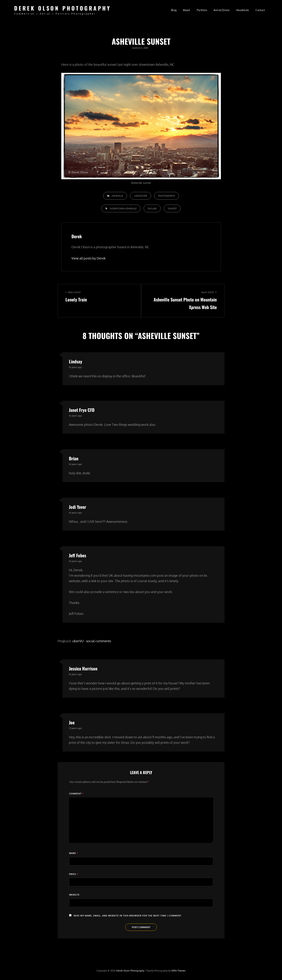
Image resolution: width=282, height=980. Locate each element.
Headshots (243, 10)
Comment (76, 794)
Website (74, 895)
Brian (74, 458)
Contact (260, 10)
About (187, 10)
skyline (152, 208)
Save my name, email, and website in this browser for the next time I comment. (128, 916)
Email (74, 874)
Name (74, 853)
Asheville (117, 196)
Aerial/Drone (222, 10)
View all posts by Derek (88, 258)
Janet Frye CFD (82, 410)
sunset (172, 208)
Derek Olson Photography (63, 8)
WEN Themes (178, 971)
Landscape (141, 196)
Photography (167, 196)
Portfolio (202, 10)
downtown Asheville (123, 208)
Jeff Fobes (78, 555)
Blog (174, 10)
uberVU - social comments (92, 641)
